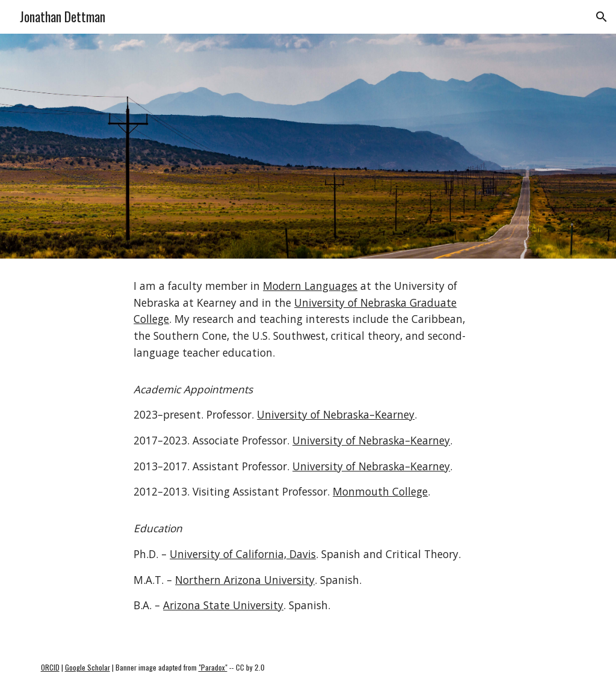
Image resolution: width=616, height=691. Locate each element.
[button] (602, 17)
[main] (308, 451)
